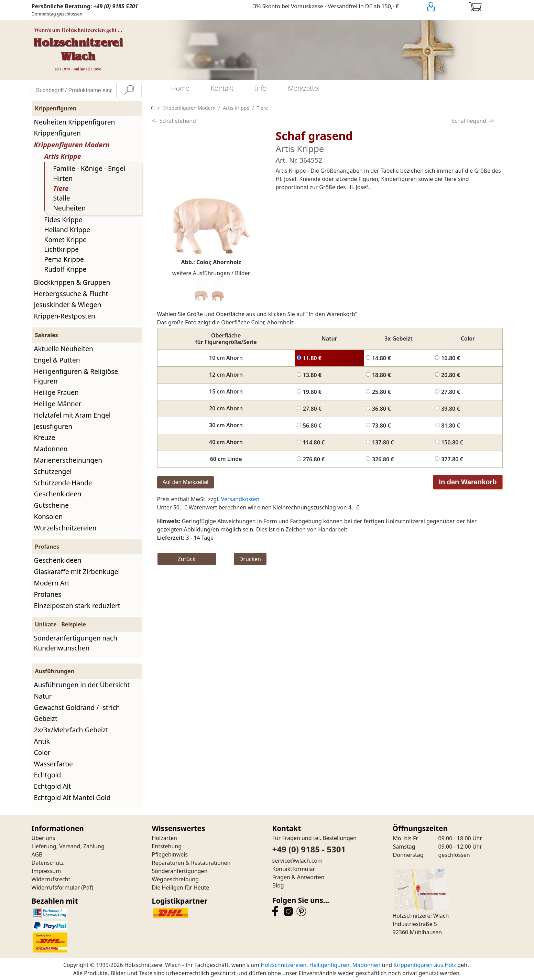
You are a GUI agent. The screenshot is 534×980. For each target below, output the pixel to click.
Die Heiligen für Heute (181, 887)
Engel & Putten (57, 360)
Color (42, 752)
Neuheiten (70, 208)
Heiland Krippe (67, 230)
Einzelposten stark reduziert (77, 606)
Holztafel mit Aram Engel (72, 415)
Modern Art (52, 583)
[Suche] (129, 90)
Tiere (61, 188)
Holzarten (165, 838)
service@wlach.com (298, 861)
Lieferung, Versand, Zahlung (68, 846)
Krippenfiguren (57, 133)
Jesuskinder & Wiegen (68, 305)
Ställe (62, 198)
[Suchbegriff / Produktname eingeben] (74, 90)
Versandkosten (240, 499)
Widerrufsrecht (51, 879)
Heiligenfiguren (330, 965)
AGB (37, 854)
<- (154, 121)
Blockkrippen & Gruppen (72, 282)
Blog (278, 885)
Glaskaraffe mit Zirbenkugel (77, 572)
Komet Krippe (66, 240)
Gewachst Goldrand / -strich (77, 707)
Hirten (63, 178)
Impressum (46, 871)
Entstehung (167, 846)
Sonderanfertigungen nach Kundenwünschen (76, 643)
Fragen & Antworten (298, 877)
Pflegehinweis (170, 854)
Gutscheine (51, 505)
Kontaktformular (294, 869)
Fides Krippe (63, 220)
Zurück (187, 559)
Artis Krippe (63, 156)
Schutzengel (53, 471)
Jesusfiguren (53, 426)
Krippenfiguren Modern (72, 145)
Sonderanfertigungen (180, 871)
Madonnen (51, 449)
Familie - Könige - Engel (89, 168)
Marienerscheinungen (68, 460)
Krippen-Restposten (65, 316)
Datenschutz (48, 863)
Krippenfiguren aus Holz (425, 965)
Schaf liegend (469, 121)
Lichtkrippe (62, 249)
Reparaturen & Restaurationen (191, 863)
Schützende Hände (63, 483)
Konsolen (48, 516)
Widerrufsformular (56, 887)
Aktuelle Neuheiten (64, 349)
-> (491, 121)
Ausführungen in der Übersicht (82, 685)
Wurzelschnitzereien (65, 528)
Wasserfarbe (53, 764)
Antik (42, 741)
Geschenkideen (58, 494)
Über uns (43, 838)
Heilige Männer (58, 404)
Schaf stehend (178, 121)
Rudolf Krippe (66, 269)
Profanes (48, 594)
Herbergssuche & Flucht (71, 294)
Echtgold (48, 775)
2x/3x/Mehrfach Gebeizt (71, 730)
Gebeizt (46, 718)
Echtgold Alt (53, 786)
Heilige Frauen (56, 392)
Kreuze (45, 437)
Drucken (250, 559)
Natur (43, 696)
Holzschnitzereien (284, 965)
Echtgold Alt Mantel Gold (72, 798)
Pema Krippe (64, 259)
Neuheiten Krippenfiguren (75, 122)
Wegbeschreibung (175, 879)
